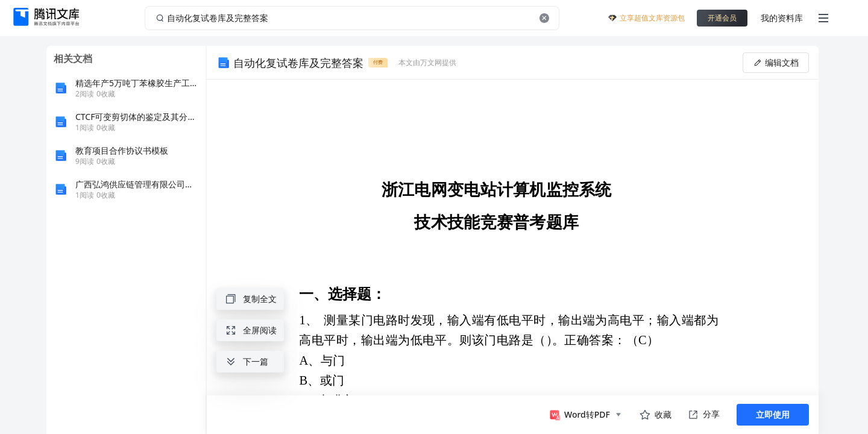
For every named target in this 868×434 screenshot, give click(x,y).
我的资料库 (782, 18)
